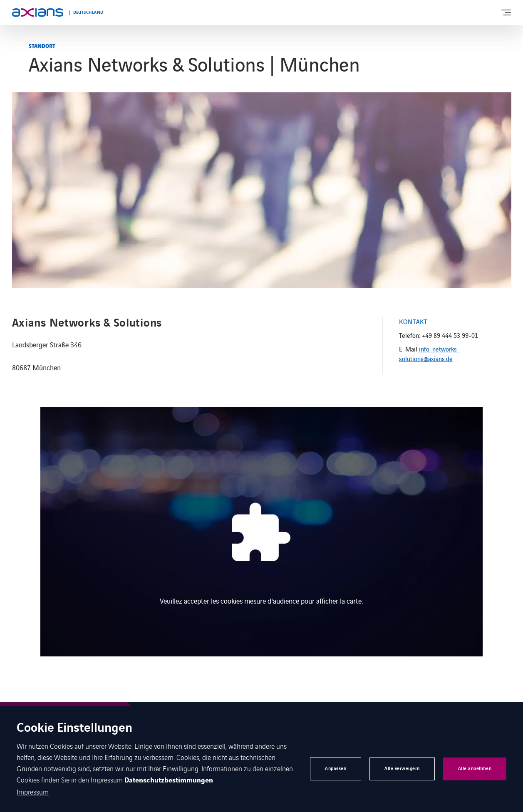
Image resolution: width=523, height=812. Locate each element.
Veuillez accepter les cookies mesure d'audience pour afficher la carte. (261, 601)
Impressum (108, 780)
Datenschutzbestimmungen (169, 780)
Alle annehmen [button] (475, 769)
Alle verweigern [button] (402, 769)
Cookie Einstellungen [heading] (74, 729)
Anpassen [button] (336, 769)
